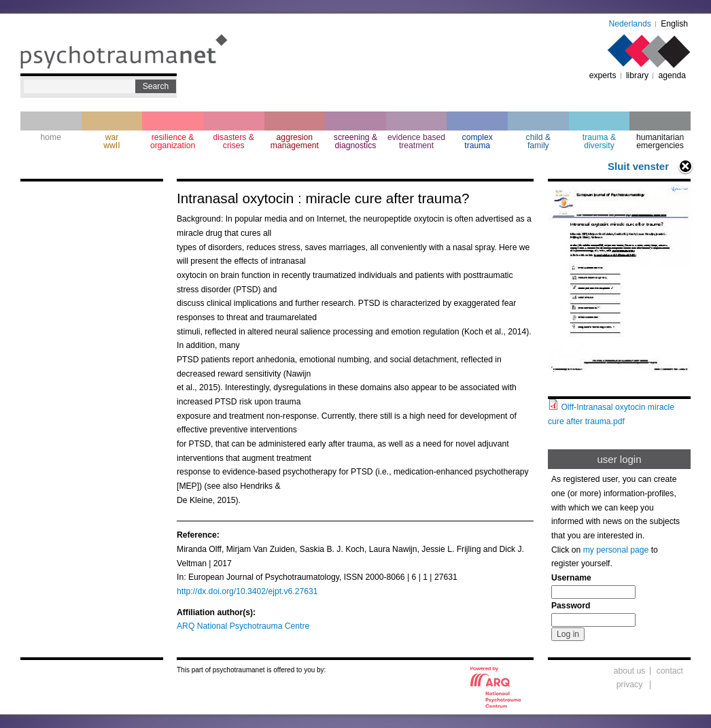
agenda (672, 75)
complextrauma (478, 141)
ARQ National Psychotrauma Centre (243, 626)
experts (603, 75)
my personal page (616, 550)
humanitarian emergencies (660, 141)
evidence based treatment (416, 141)
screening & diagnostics (355, 141)
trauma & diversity (599, 141)
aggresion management (295, 141)
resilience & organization (173, 141)
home (51, 137)
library (637, 75)
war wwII (111, 141)
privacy (630, 684)
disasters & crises (234, 141)
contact (670, 671)
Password (571, 606)
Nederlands (630, 24)
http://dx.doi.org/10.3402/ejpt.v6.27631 (247, 591)
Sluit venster (638, 166)
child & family (539, 141)
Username (571, 578)
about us (630, 671)
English (674, 24)
